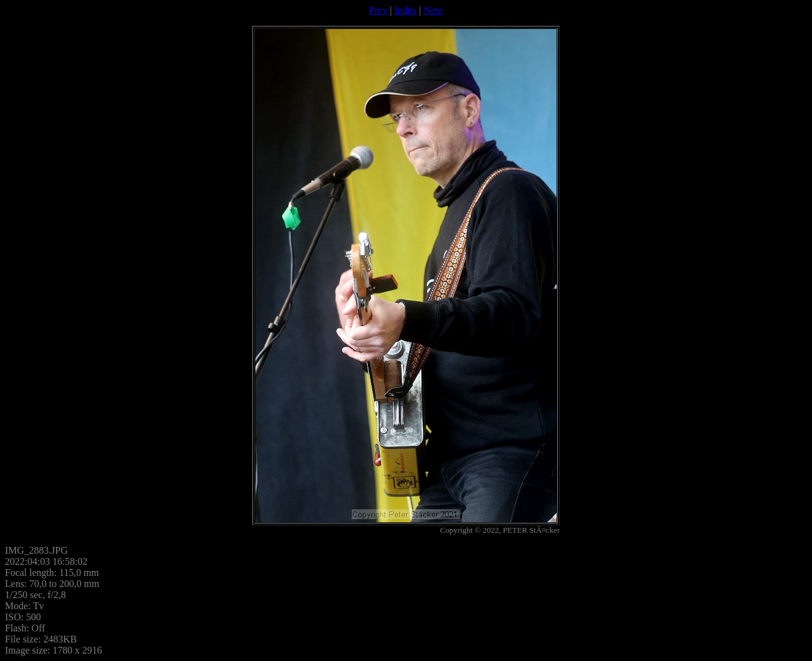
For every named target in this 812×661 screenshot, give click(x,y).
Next (433, 10)
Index (405, 10)
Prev (378, 10)
